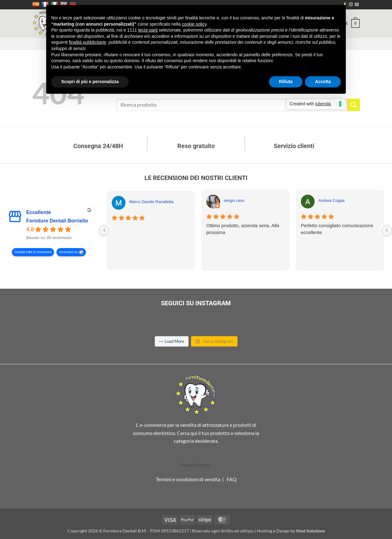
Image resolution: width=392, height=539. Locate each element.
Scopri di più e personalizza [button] (90, 82)
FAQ (232, 479)
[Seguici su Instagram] (351, 5)
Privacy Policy (196, 465)
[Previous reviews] (104, 230)
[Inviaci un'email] (357, 5)
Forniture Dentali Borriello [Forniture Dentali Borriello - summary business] (57, 221)
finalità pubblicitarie (88, 42)
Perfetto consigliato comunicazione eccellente (337, 229)
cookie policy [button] (194, 24)
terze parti (148, 30)
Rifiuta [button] (286, 82)
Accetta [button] (323, 82)
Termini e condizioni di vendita (188, 479)
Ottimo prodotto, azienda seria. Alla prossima (243, 229)
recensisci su (68, 252)
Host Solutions (311, 531)
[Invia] (354, 105)
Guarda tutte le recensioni (33, 252)
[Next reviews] (387, 230)
